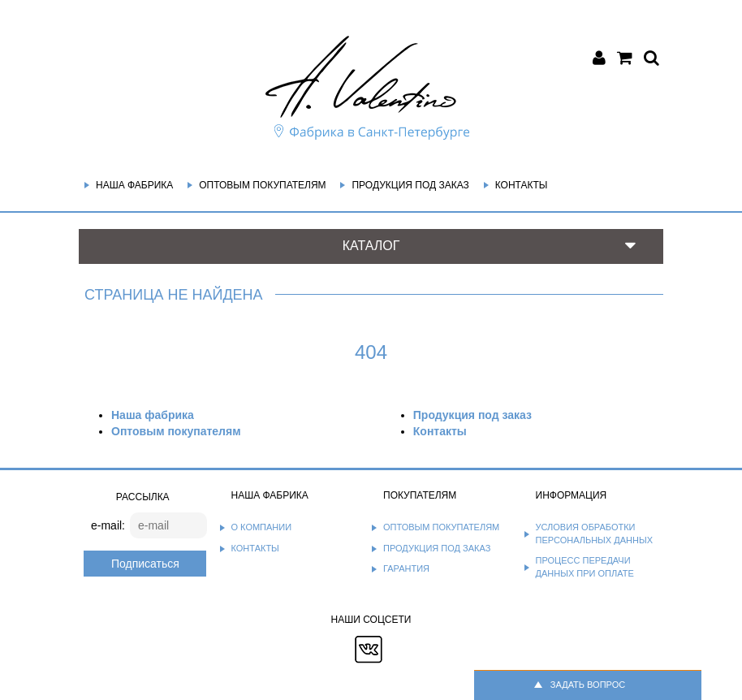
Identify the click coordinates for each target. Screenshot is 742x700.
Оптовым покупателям (262, 185)
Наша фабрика (134, 185)
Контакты (522, 185)
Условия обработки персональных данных (595, 534)
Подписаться (145, 564)
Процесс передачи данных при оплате (585, 567)
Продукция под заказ (410, 185)
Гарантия (406, 568)
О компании (262, 527)
